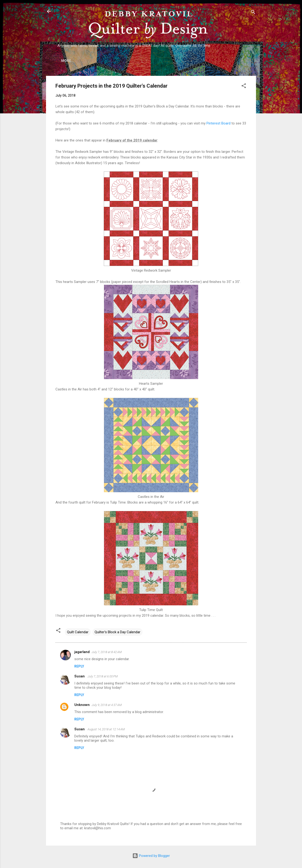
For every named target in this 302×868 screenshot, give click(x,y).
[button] (244, 87)
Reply (79, 666)
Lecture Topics (149, 61)
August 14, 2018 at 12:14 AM (106, 729)
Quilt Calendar (78, 632)
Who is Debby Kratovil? (103, 61)
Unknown (82, 705)
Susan (80, 676)
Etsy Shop (182, 61)
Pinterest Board (218, 123)
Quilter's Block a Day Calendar (117, 632)
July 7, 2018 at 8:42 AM (107, 652)
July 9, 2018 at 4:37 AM (107, 705)
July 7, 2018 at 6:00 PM (103, 676)
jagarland (82, 652)
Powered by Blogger (151, 856)
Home (66, 61)
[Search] (253, 13)
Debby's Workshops (220, 61)
